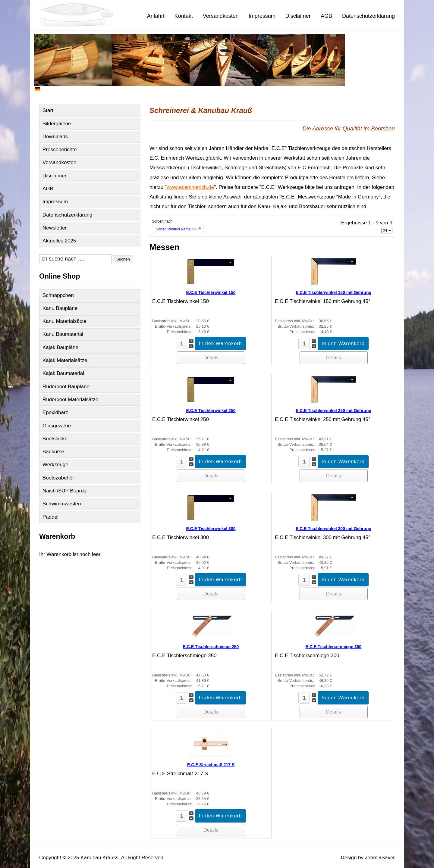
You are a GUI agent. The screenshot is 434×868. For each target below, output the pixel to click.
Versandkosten (221, 16)
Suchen (123, 259)
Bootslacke (55, 439)
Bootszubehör (58, 478)
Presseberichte (60, 150)
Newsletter (55, 228)
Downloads (55, 137)
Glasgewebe (57, 426)
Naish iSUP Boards (64, 491)
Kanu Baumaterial (63, 334)
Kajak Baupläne (60, 347)
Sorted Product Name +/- (176, 229)
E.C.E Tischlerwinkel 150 (211, 292)
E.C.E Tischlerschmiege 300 (334, 647)
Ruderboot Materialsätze (70, 400)
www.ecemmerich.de (190, 187)
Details (211, 358)
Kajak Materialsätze (65, 360)
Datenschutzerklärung (368, 16)
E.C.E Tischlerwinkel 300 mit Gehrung (333, 529)
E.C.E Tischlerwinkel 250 (211, 411)
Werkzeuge (55, 465)
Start (48, 110)
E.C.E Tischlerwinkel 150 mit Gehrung (333, 292)
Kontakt (184, 16)
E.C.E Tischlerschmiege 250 (211, 647)
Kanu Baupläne (60, 308)
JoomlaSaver (380, 858)
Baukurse (53, 452)
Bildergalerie (57, 124)
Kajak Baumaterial (63, 373)
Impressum (262, 16)
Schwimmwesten (62, 504)
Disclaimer (298, 16)
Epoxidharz (55, 412)
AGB (326, 16)
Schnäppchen (58, 295)
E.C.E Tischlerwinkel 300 (211, 529)
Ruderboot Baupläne (66, 387)
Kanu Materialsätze (64, 321)
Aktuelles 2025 (59, 241)
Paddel (50, 517)
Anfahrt (156, 16)
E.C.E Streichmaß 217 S (211, 765)
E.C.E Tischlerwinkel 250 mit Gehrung (333, 411)
